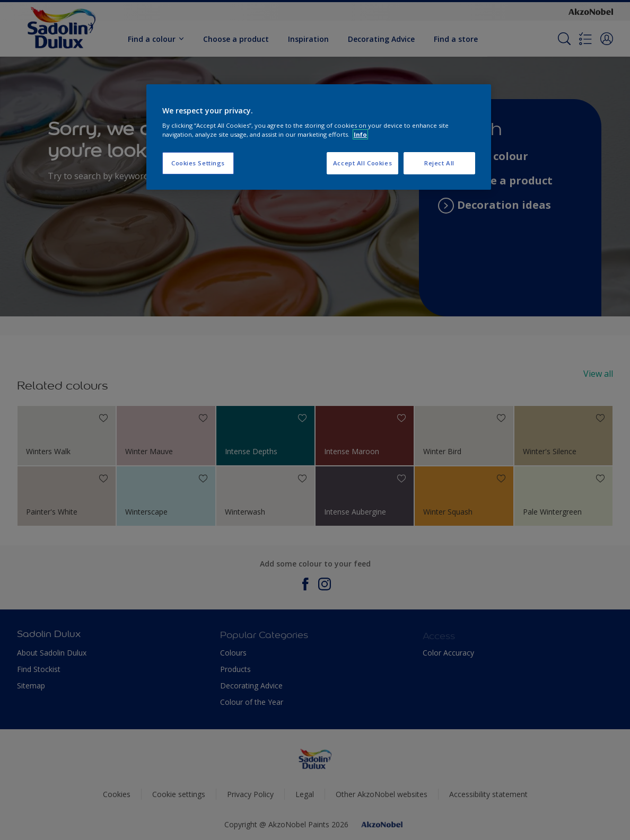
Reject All (439, 163)
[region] (319, 137)
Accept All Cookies (362, 163)
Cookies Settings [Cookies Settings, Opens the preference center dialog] (198, 163)
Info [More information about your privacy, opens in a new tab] (360, 134)
